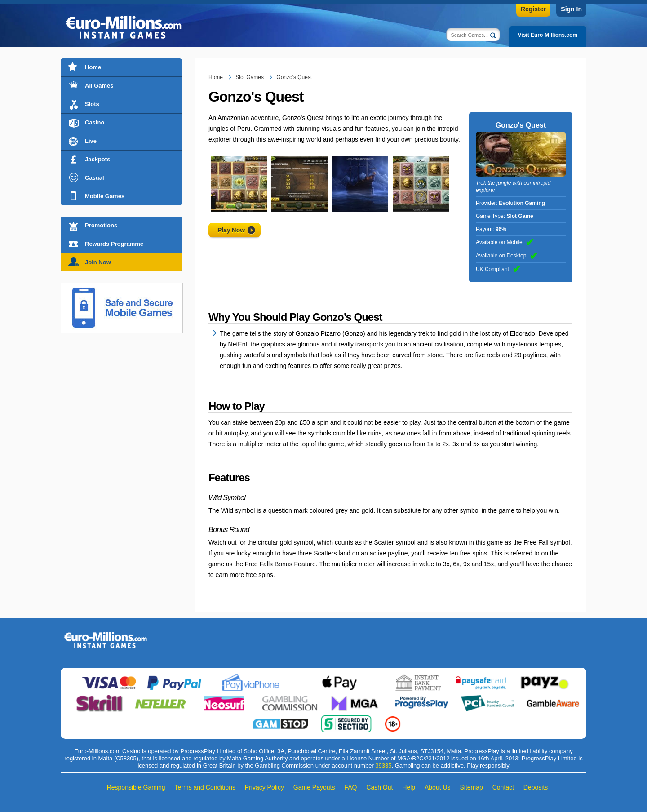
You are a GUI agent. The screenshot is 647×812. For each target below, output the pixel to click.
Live (91, 141)
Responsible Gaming (136, 787)
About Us (438, 787)
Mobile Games (105, 196)
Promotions (101, 225)
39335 (383, 765)
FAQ (350, 787)
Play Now (231, 230)
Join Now (98, 262)
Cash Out (379, 787)
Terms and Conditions (205, 787)
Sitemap (471, 787)
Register (533, 9)
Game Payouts (314, 787)
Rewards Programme (114, 244)
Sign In (571, 9)
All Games (99, 86)
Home (93, 67)
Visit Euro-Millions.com (548, 35)
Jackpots (97, 159)
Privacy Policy (264, 787)
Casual (95, 178)
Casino (95, 122)
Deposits (536, 787)
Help (409, 787)
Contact (503, 787)
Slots (92, 104)
